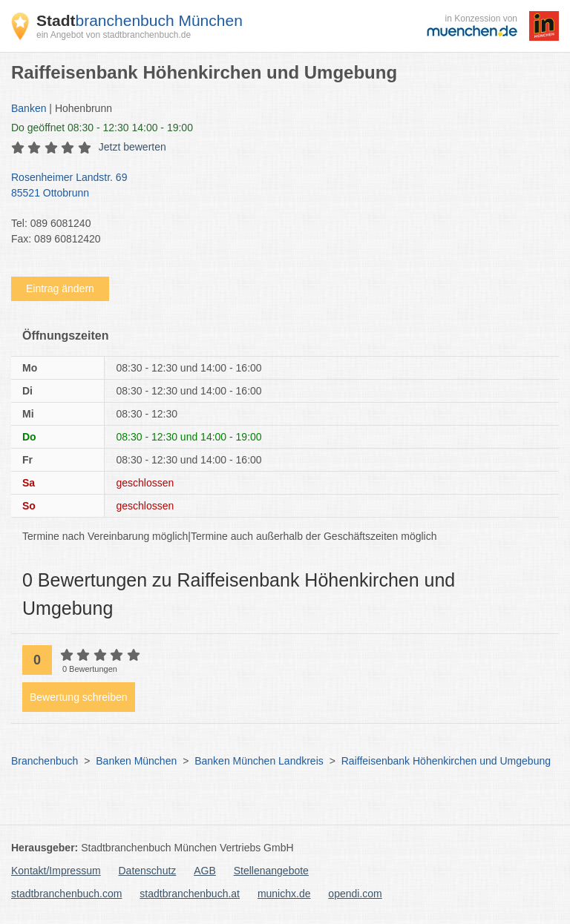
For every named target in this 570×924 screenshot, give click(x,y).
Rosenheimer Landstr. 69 (278, 186)
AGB (205, 871)
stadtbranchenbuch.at (190, 894)
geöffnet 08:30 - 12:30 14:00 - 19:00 (102, 128)
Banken (29, 108)
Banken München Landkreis (259, 761)
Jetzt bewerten (132, 147)
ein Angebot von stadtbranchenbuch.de (114, 35)
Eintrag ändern (60, 288)
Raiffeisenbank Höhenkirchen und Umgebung (446, 761)
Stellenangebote (271, 871)
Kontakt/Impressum (56, 871)
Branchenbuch (45, 761)
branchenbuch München (140, 20)
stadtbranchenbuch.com (66, 894)
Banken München (136, 761)
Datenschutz (148, 871)
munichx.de (284, 894)
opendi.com (355, 894)
